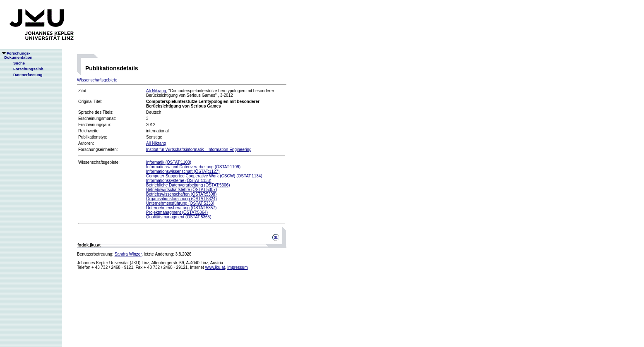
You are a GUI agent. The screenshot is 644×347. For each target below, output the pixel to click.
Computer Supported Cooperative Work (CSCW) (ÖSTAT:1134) (204, 176)
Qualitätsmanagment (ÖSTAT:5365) (179, 217)
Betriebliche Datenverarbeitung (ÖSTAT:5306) (188, 185)
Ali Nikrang (156, 91)
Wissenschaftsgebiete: (99, 162)
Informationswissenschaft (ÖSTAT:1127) (183, 171)
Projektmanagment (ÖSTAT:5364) (177, 212)
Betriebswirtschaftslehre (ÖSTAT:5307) (181, 190)
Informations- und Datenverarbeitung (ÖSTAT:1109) (193, 167)
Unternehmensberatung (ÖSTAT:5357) (181, 208)
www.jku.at (215, 267)
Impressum (237, 267)
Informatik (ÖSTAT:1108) (169, 162)
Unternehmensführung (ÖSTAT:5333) (180, 203)
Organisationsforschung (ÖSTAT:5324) (181, 199)
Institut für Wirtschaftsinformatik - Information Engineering (199, 150)
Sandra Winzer (128, 254)
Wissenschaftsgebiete (97, 80)
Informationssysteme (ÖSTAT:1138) (179, 181)
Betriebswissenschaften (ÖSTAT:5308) (181, 194)
